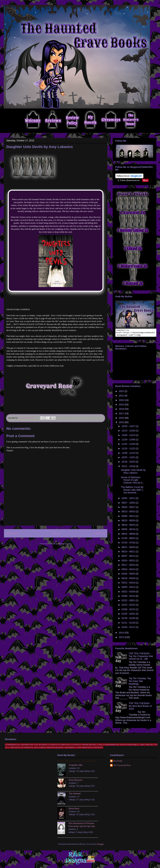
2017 (122, 415)
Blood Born (74, 810)
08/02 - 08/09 (128, 535)
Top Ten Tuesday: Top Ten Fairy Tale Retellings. (140, 683)
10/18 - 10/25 (128, 463)
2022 (122, 393)
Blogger (100, 845)
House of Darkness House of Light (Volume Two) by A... (133, 482)
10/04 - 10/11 (128, 500)
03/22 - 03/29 (128, 593)
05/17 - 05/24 (128, 566)
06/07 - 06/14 (128, 557)
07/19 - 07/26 (128, 544)
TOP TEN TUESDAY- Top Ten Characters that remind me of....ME (141, 658)
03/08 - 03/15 (128, 597)
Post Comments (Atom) (61, 544)
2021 (122, 397)
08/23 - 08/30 (128, 522)
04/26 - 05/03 (128, 575)
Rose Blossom (76, 781)
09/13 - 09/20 (128, 513)
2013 (122, 639)
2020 (122, 402)
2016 (122, 419)
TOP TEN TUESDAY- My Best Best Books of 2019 (140, 707)
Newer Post (12, 533)
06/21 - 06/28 (128, 549)
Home (56, 533)
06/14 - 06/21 (128, 553)
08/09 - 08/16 (128, 531)
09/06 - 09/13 (128, 518)
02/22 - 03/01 (128, 602)
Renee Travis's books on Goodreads (77, 762)
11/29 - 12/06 (128, 441)
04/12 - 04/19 (128, 584)
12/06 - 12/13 (128, 437)
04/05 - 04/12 (128, 588)
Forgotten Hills (76, 766)
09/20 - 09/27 (128, 509)
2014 (122, 634)
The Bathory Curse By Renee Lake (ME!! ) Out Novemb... (132, 491)
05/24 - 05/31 (128, 562)
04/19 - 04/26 (128, 580)
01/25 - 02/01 (128, 615)
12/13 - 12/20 (128, 432)
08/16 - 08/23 (128, 526)
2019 (122, 406)
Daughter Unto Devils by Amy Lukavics (133, 473)
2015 (122, 424)
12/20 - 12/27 (128, 428)
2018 (122, 410)
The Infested (75, 795)
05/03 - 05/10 (128, 571)
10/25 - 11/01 (128, 459)
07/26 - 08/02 (128, 540)
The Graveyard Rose (122, 767)
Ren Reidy (118, 762)
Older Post (100, 533)
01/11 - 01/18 (128, 624)
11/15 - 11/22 (128, 450)
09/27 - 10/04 (128, 504)
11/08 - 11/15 (128, 454)
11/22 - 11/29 (128, 445)
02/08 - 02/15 (128, 611)
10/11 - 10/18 (128, 468)
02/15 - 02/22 (128, 606)
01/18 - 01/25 (128, 620)
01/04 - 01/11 (128, 629)
